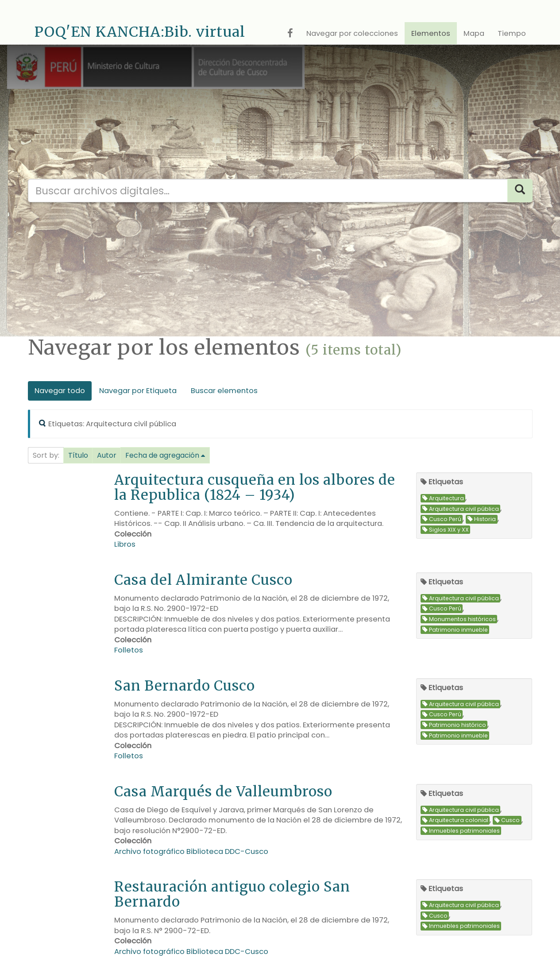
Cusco (507, 820)
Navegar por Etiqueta (138, 391)
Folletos (129, 650)
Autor (107, 455)
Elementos (431, 33)
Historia (482, 519)
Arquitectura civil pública (461, 509)
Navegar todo (60, 391)
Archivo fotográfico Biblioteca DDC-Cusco (191, 851)
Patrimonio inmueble (455, 630)
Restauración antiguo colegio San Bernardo (232, 894)
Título (78, 455)
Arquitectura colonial (455, 820)
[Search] (520, 191)
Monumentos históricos (459, 619)
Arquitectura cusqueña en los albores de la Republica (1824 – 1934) (255, 487)
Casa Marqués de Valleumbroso (223, 791)
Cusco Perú (442, 519)
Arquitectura (443, 498)
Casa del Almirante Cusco (203, 580)
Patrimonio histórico (454, 725)
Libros (125, 544)
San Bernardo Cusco (185, 685)
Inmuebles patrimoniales (461, 831)
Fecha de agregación (162, 455)
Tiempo (512, 33)
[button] (78, 456)
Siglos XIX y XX (446, 530)
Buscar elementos (224, 391)
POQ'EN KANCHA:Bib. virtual (140, 32)
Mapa (474, 33)
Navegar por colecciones (352, 33)
